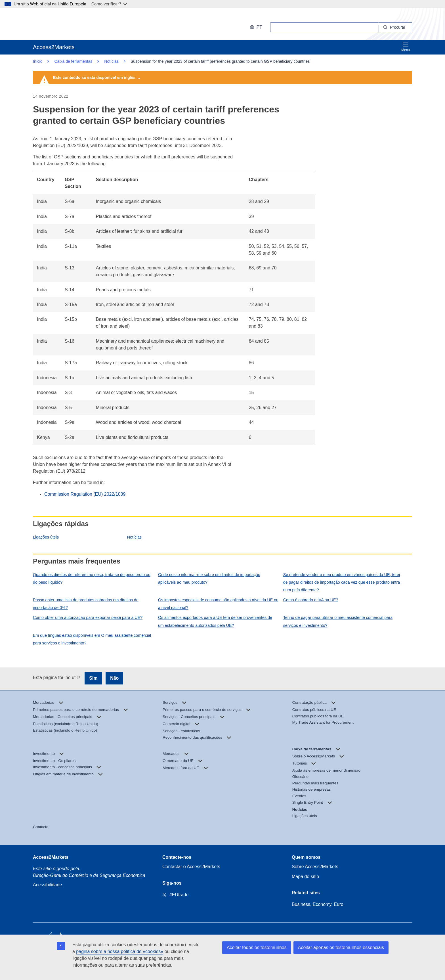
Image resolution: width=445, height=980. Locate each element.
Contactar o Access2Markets (191, 867)
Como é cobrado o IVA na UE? (311, 600)
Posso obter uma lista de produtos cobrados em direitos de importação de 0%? (86, 604)
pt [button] (256, 27)
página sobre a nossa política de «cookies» (120, 951)
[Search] (395, 27)
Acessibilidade (47, 885)
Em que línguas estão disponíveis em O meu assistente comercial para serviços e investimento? (92, 639)
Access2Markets (51, 857)
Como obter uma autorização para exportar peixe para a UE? (88, 617)
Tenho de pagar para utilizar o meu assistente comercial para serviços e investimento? (338, 621)
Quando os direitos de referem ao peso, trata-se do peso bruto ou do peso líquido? (92, 578)
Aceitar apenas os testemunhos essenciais (341, 947)
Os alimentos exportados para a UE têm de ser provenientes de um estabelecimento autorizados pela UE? (215, 621)
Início (38, 61)
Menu (406, 47)
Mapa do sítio (305, 877)
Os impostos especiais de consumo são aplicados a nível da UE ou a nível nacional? (218, 604)
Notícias (134, 537)
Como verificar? (109, 4)
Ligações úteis (46, 537)
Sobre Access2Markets (315, 867)
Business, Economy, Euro (318, 904)
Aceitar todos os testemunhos (257, 947)
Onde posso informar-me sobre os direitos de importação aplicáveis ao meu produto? (209, 578)
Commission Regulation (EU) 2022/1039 (85, 494)
